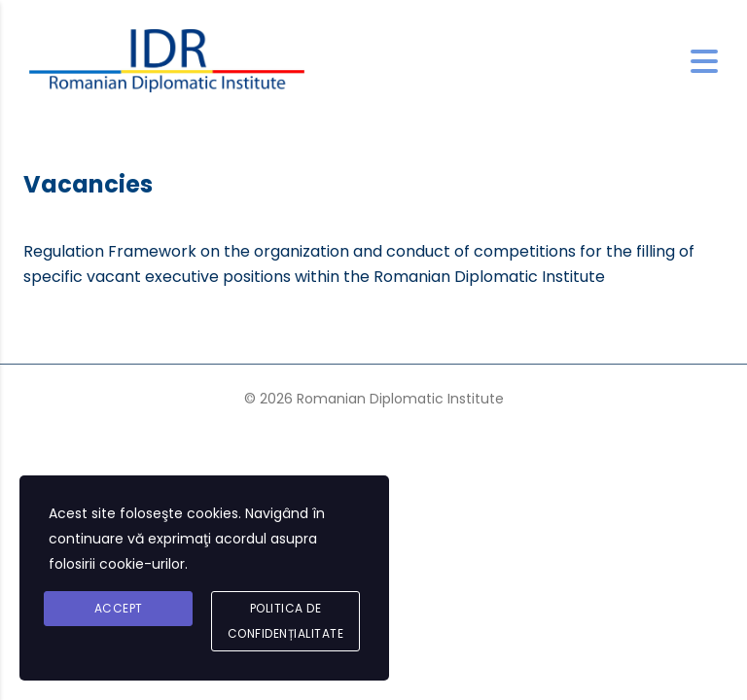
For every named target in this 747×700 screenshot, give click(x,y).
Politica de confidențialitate (286, 621)
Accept (119, 608)
